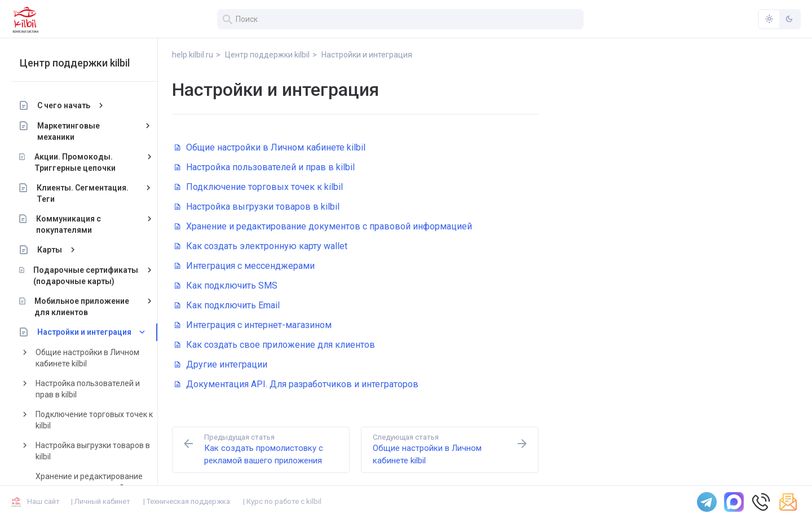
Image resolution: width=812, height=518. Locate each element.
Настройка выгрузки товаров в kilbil (93, 451)
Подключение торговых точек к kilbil (94, 420)
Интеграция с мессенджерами (245, 266)
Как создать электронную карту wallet (261, 246)
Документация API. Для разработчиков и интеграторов (297, 384)
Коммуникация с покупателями (68, 224)
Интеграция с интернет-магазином (253, 325)
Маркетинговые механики (69, 131)
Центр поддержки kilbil (75, 63)
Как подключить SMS (226, 285)
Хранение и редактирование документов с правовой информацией (323, 226)
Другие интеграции (221, 364)
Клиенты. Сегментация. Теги (83, 193)
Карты (50, 250)
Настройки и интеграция (84, 332)
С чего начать (64, 105)
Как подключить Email (227, 305)
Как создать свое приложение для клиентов (275, 345)
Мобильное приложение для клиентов (82, 307)
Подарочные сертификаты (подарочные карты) (86, 276)
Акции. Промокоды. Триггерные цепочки (74, 162)
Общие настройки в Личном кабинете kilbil (87, 358)
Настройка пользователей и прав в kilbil (88, 389)
